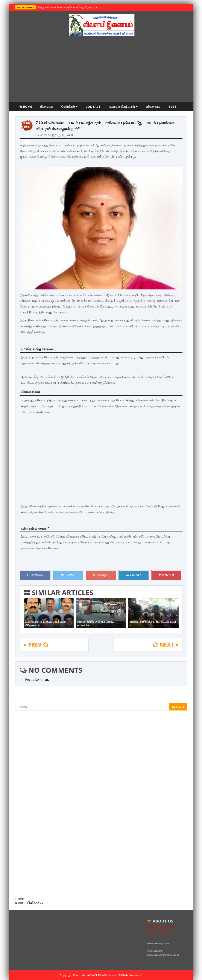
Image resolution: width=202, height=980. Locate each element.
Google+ (101, 575)
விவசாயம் (153, 107)
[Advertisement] (101, 70)
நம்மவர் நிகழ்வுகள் (123, 107)
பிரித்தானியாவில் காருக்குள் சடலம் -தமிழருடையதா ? (69, 7)
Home (26, 107)
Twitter (68, 575)
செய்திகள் (69, 107)
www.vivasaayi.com (159, 943)
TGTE (172, 107)
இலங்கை (47, 107)
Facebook (35, 575)
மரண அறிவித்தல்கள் (34, 115)
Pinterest (166, 575)
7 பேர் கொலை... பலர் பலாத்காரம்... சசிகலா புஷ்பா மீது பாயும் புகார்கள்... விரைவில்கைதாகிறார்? (106, 126)
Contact (93, 107)
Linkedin (134, 575)
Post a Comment (37, 679)
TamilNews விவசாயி (105, 975)
